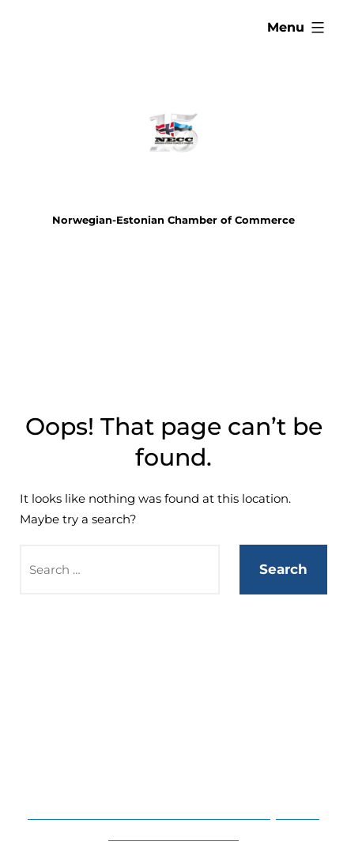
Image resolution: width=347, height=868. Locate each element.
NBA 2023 (151, 764)
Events (150, 679)
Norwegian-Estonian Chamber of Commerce (173, 220)
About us (198, 721)
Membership (217, 679)
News (209, 764)
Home (101, 679)
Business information (99, 721)
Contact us (267, 721)
